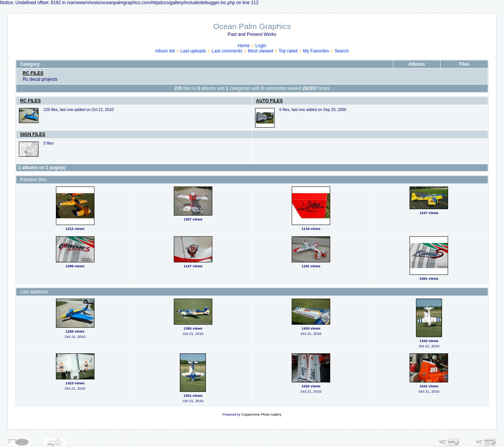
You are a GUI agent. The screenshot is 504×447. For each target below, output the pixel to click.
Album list (165, 51)
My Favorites (316, 51)
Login (261, 46)
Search (342, 51)
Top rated (288, 51)
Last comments (227, 51)
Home (244, 46)
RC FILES (33, 73)
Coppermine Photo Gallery (261, 415)
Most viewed (261, 51)
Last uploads (193, 51)
